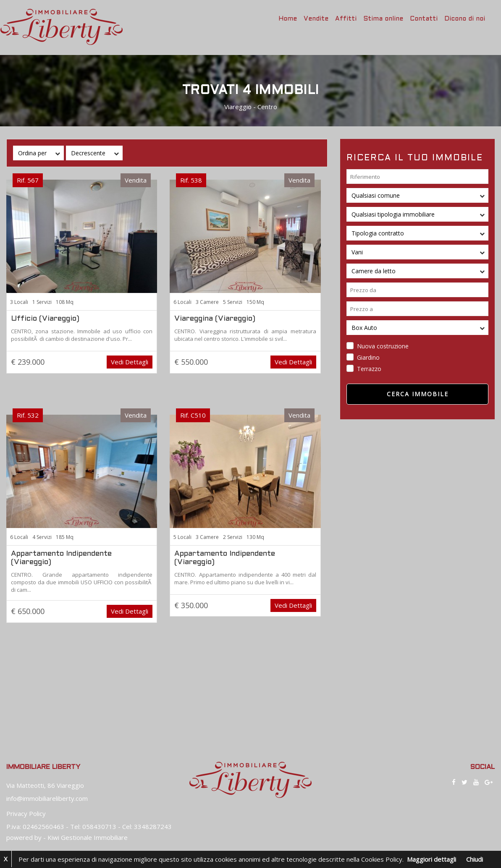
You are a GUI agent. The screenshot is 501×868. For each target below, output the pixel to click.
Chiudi (475, 859)
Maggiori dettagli (431, 859)
